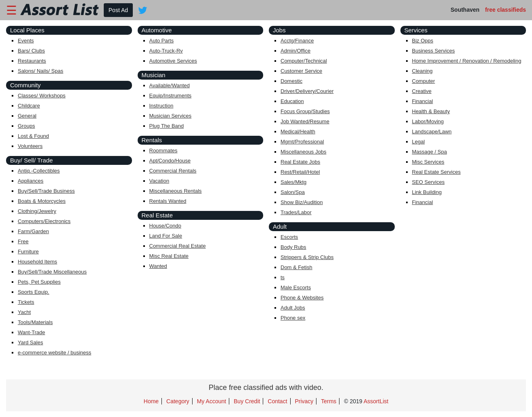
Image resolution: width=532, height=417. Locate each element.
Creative (422, 91)
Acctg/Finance (297, 41)
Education (292, 101)
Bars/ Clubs (31, 51)
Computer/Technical (304, 61)
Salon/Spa (293, 192)
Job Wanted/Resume (305, 121)
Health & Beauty (431, 111)
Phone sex (293, 318)
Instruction (161, 106)
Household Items (38, 262)
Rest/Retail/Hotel (300, 172)
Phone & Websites (302, 298)
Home (151, 401)
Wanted (158, 266)
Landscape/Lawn (432, 132)
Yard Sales (30, 342)
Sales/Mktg (293, 182)
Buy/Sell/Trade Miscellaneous (52, 272)
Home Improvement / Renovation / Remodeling (467, 61)
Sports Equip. (34, 292)
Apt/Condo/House (170, 161)
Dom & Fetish (296, 267)
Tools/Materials (35, 322)
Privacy (304, 401)
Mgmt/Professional (302, 142)
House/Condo (165, 226)
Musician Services (171, 116)
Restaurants (32, 61)
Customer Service (301, 71)
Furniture (28, 252)
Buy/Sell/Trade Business (46, 191)
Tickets (26, 302)
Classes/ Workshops (42, 96)
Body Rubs (293, 247)
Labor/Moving (428, 121)
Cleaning (422, 71)
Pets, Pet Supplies (39, 282)
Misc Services (428, 162)
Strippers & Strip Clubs (307, 257)
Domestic (291, 81)
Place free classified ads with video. (266, 388)
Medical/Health (298, 132)
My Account (212, 401)
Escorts (289, 237)
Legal (419, 142)
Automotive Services (173, 61)
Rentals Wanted (168, 201)
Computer (424, 81)
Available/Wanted (170, 85)
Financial (423, 101)
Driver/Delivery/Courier (307, 91)
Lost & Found (33, 136)
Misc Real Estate (169, 256)
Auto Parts (162, 41)
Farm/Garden (33, 231)
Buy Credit (247, 401)
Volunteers (30, 146)
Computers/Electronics (44, 221)
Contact (277, 401)
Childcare (29, 106)
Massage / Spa (430, 152)
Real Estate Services (437, 172)
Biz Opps (423, 41)
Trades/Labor (296, 212)
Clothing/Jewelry (37, 211)
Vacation (159, 181)
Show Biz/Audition (302, 202)
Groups (26, 126)
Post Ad (118, 10)
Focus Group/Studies (305, 111)
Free (23, 241)
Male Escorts (296, 287)
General (27, 116)
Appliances (31, 181)
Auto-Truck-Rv (166, 51)
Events (26, 41)
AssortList (376, 401)
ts (283, 277)
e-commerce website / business (54, 353)
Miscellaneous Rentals (176, 191)
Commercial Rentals (173, 171)
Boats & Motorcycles (42, 201)
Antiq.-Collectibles (39, 171)
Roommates (163, 151)
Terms (329, 401)
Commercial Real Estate (178, 246)
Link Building (427, 192)
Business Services (434, 51)
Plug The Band (167, 126)
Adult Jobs (293, 308)
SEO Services (428, 182)
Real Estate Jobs (300, 162)
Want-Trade (31, 332)
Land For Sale (166, 236)
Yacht (24, 312)
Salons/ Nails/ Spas (41, 71)
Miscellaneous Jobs (303, 152)
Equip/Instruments (171, 96)
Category (178, 401)
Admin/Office (295, 51)
